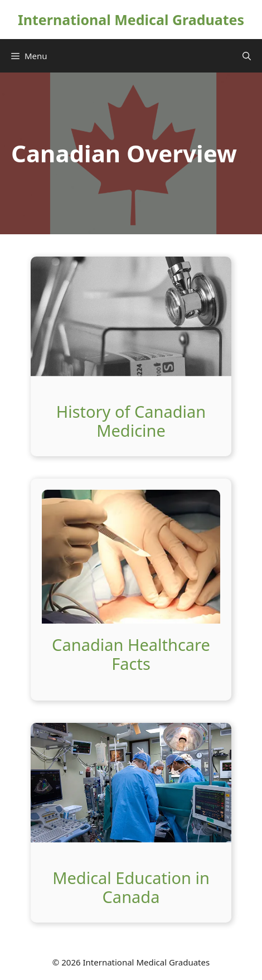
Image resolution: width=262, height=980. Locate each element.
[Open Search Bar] (247, 56)
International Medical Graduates (131, 20)
